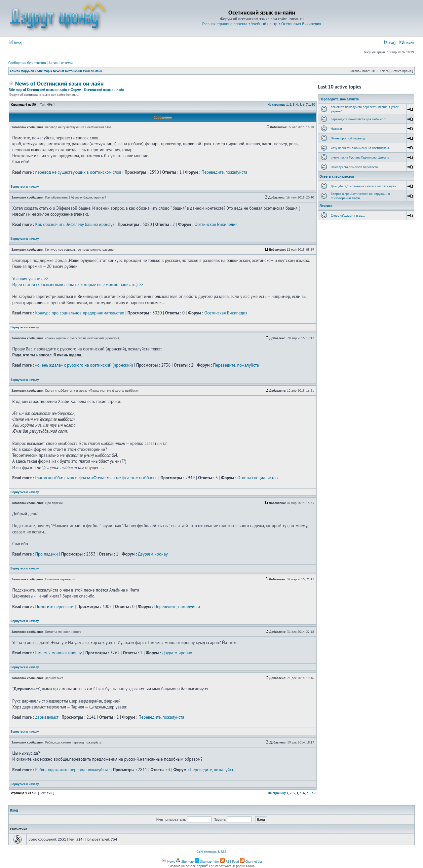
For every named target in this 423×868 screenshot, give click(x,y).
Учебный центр (264, 24)
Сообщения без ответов (27, 63)
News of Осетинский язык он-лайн (77, 71)
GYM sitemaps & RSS (211, 852)
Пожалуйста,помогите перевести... (356, 167)
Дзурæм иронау (153, 554)
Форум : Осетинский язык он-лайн (97, 90)
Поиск (407, 43)
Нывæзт (337, 129)
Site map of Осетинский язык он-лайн (38, 90)
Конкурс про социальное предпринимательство (79, 313)
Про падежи (46, 554)
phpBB (201, 866)
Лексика (326, 206)
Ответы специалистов (257, 478)
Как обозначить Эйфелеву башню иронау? (75, 224)
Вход (15, 43)
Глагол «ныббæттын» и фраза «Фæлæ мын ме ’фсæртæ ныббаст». (96, 478)
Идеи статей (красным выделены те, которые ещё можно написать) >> (78, 285)
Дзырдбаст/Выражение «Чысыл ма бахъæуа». (364, 186)
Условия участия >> (30, 279)
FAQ (390, 43)
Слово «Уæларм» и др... (348, 216)
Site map (43, 71)
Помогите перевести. (55, 607)
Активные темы (61, 63)
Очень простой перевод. (348, 138)
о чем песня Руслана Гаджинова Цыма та (360, 157)
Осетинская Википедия (301, 24)
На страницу (277, 105)
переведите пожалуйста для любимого (359, 119)
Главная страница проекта (225, 24)
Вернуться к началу (25, 186)
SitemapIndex (207, 862)
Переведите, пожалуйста (225, 172)
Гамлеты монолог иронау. (58, 653)
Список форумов (22, 71)
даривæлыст (47, 717)
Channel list (251, 862)
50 (313, 105)
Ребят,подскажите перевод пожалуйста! (72, 770)
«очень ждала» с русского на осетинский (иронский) (84, 365)
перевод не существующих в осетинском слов (78, 172)
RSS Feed (230, 862)
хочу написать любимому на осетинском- (360, 148)
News (168, 862)
